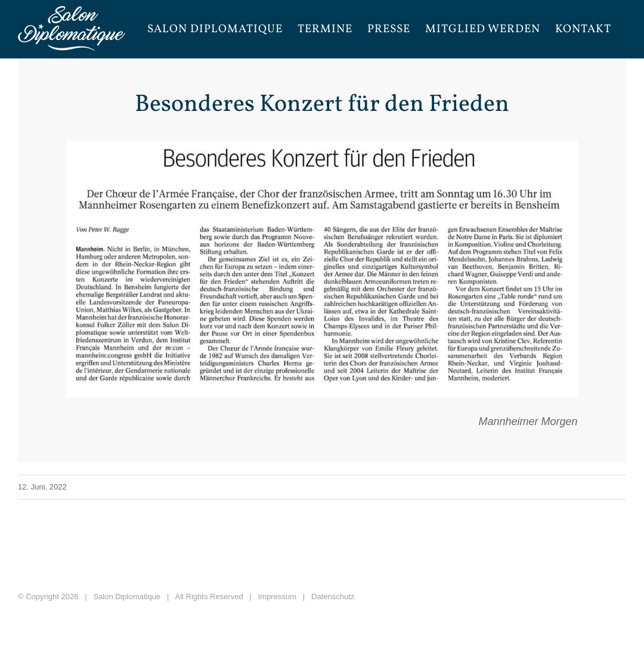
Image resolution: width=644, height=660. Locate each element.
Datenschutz (333, 597)
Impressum (277, 597)
